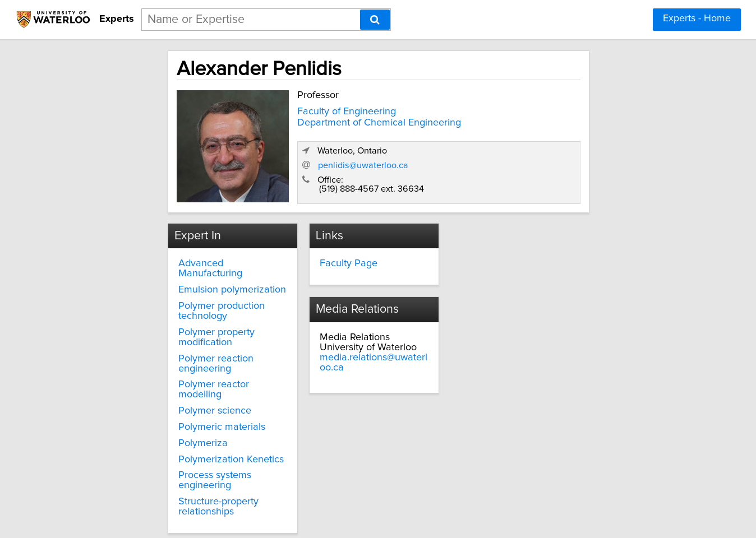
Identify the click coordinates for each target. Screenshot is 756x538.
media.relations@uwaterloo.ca (529, 276)
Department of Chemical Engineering (319, 119)
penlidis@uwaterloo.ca (524, 158)
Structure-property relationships (165, 449)
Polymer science (161, 363)
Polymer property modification (191, 315)
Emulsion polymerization (178, 272)
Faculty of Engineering (286, 108)
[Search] (375, 20)
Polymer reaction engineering (190, 331)
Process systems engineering (189, 428)
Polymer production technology (168, 294)
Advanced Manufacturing (180, 256)
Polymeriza (149, 396)
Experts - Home (697, 18)
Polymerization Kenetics (177, 411)
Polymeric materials (168, 379)
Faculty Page (322, 256)
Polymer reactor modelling (183, 347)
